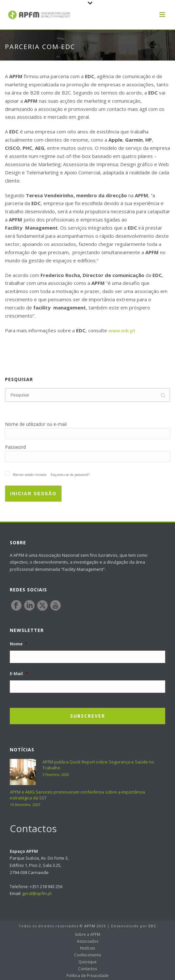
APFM (90, 926)
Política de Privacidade (88, 976)
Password (15, 447)
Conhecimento (88, 955)
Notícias (87, 948)
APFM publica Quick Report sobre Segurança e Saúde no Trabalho (98, 765)
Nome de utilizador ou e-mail (36, 424)
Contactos (87, 969)
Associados (87, 941)
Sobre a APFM (87, 935)
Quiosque (87, 962)
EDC (152, 926)
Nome (19, 644)
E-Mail (19, 674)
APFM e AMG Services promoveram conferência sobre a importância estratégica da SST (77, 795)
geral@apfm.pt (37, 893)
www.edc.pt (122, 330)
